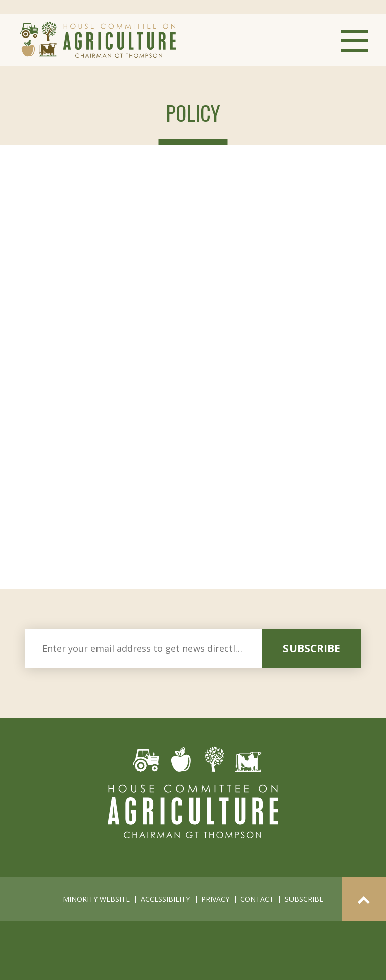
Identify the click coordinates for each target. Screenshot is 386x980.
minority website (96, 899)
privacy (215, 899)
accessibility (165, 899)
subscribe (312, 648)
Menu (355, 41)
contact (257, 899)
